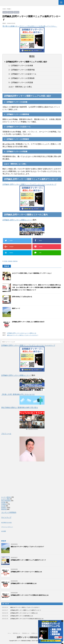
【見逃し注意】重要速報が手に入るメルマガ (18, 394)
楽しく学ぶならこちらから (32, 429)
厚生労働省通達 (6, 501)
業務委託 (4, 508)
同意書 (6, 261)
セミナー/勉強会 (6, 497)
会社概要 (4, 531)
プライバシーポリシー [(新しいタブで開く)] (7, 527)
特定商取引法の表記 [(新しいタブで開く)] (6, 523)
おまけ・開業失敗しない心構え (20, 87)
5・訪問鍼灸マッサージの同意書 (21, 82)
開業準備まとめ (16, 633)
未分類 (3, 506)
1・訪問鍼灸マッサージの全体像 (21, 66)
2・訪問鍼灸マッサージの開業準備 (22, 70)
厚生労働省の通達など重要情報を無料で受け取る (20, 407)
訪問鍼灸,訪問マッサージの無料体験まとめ (24, 583)
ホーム (9, 633)
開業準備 (15, 261)
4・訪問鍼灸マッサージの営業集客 (22, 78)
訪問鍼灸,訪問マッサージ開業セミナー (17, 220)
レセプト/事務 (5, 499)
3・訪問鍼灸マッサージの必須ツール (22, 74)
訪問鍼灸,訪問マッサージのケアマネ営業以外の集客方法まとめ (30, 595)
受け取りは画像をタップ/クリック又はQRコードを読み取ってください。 (30, 26)
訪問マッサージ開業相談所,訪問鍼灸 (32, 637)
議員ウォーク (16, 308)
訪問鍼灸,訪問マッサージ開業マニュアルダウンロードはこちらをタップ (29, 184)
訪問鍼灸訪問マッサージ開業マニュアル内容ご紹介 (27, 62)
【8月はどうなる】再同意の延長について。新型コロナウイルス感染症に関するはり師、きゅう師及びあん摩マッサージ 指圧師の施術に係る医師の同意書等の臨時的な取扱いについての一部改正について (36, 287)
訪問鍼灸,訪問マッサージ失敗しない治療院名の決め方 (28, 322)
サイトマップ (6, 517)
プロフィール (6, 434)
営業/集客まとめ (26, 633)
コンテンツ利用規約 (9, 512)
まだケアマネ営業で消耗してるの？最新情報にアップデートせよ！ (32, 273)
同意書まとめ (34, 633)
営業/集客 (10, 261)
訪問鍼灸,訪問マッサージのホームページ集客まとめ (22, 333)
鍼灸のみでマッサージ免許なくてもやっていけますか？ (23, 335)
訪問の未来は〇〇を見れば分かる (22, 297)
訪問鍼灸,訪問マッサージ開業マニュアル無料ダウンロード (28, 560)
